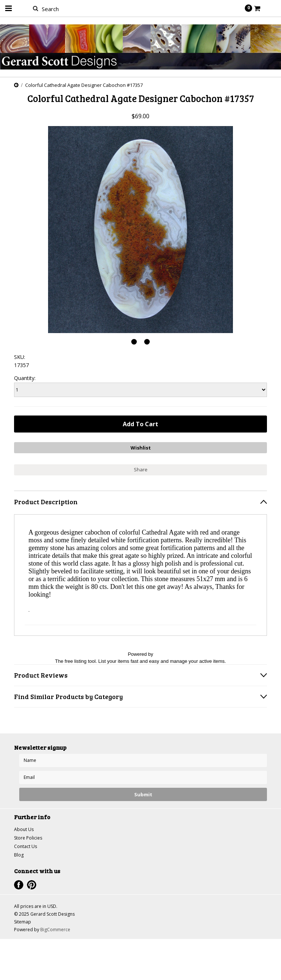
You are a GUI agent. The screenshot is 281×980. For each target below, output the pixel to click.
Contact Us (26, 846)
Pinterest (32, 885)
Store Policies (28, 838)
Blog (19, 855)
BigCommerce (55, 930)
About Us (24, 829)
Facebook (19, 885)
